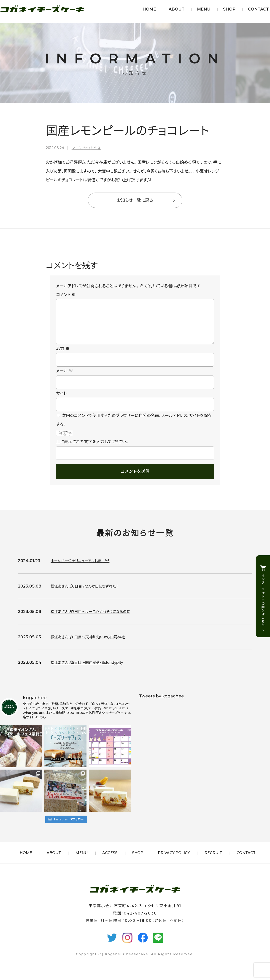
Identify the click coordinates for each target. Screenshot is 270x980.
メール (65, 378)
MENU (204, 9)
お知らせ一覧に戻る (135, 200)
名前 (63, 356)
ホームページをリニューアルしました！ (84, 568)
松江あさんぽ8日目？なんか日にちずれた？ (89, 593)
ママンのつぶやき (86, 148)
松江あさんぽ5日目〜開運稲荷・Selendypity (92, 670)
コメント (66, 295)
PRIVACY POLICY (174, 860)
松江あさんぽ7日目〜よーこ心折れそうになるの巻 (95, 619)
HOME (149, 9)
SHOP (229, 9)
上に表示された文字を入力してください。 (92, 449)
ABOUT (177, 9)
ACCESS (110, 860)
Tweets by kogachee (162, 703)
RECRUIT (213, 860)
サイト (61, 401)
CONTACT (258, 9)
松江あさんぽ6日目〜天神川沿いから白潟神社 (92, 644)
